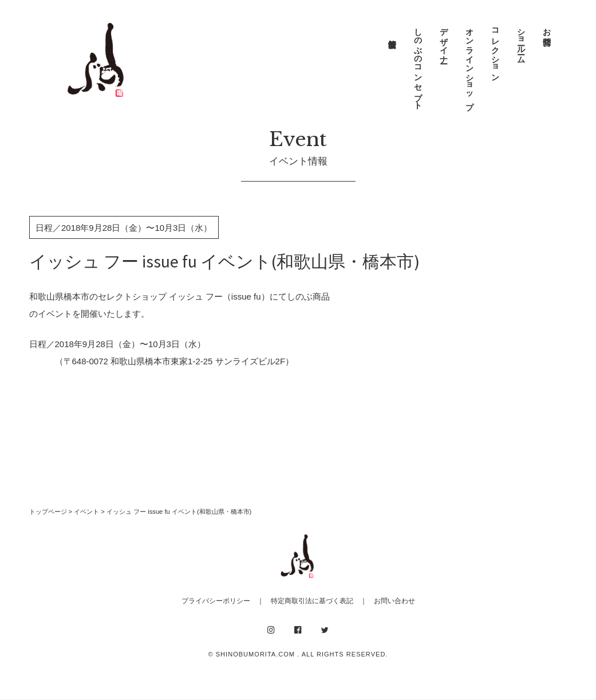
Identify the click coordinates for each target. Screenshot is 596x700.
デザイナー (444, 41)
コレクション (495, 50)
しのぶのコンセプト (418, 64)
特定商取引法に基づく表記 (312, 601)
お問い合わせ (394, 601)
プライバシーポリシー (216, 601)
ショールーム (521, 41)
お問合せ (547, 32)
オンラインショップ (469, 64)
